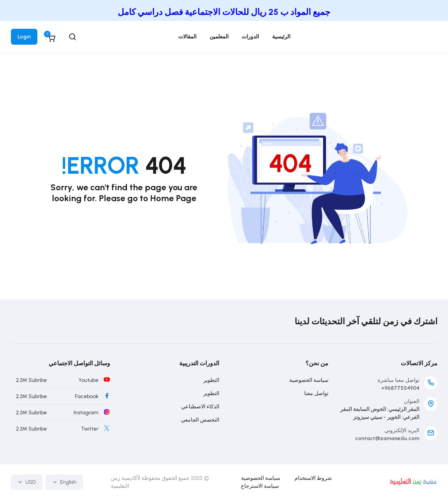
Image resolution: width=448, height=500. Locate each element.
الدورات (250, 37)
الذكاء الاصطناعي (200, 407)
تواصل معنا (316, 393)
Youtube (89, 380)
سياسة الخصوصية (309, 380)
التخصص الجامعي (200, 420)
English (64, 482)
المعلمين (219, 37)
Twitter (90, 429)
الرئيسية (281, 37)
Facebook (87, 396)
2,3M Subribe (31, 380)
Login (24, 37)
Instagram (86, 412)
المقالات (187, 37)
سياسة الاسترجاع (260, 486)
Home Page (173, 198)
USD (27, 482)
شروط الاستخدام (313, 478)
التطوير (211, 380)
